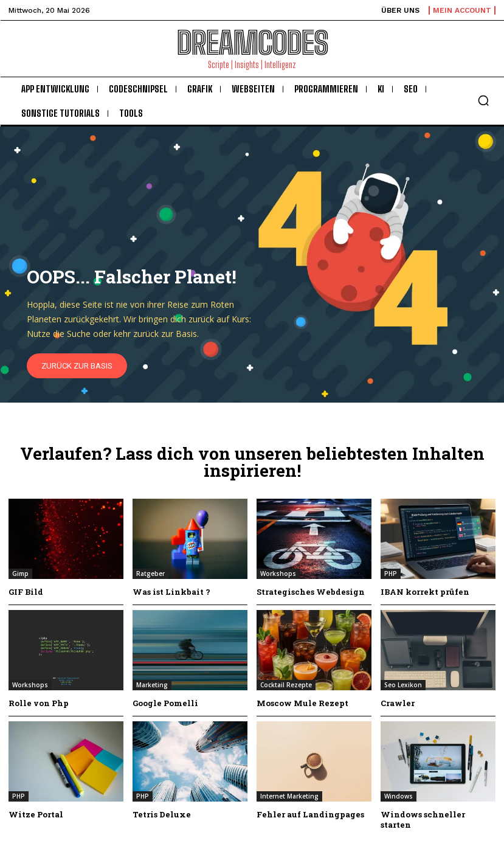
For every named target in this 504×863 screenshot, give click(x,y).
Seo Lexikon (403, 685)
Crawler (398, 703)
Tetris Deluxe (162, 814)
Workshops (278, 574)
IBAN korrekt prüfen (425, 592)
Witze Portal (36, 814)
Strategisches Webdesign (311, 592)
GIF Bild (26, 592)
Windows (399, 796)
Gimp (20, 574)
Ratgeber (150, 574)
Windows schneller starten (423, 820)
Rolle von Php (39, 703)
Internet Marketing (289, 796)
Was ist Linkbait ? (171, 592)
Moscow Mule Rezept (302, 703)
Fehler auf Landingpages (310, 814)
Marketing (152, 685)
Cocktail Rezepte (286, 685)
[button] (483, 100)
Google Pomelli (165, 703)
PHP (391, 574)
